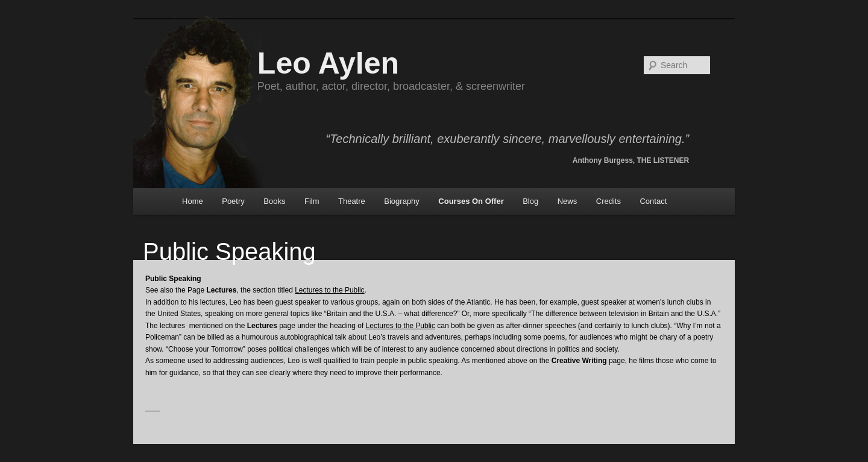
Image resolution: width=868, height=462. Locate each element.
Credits (609, 201)
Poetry (233, 201)
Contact (653, 201)
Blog (530, 201)
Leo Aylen (328, 63)
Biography (402, 201)
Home (193, 201)
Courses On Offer (471, 201)
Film (312, 201)
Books (274, 201)
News (568, 201)
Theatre (352, 201)
